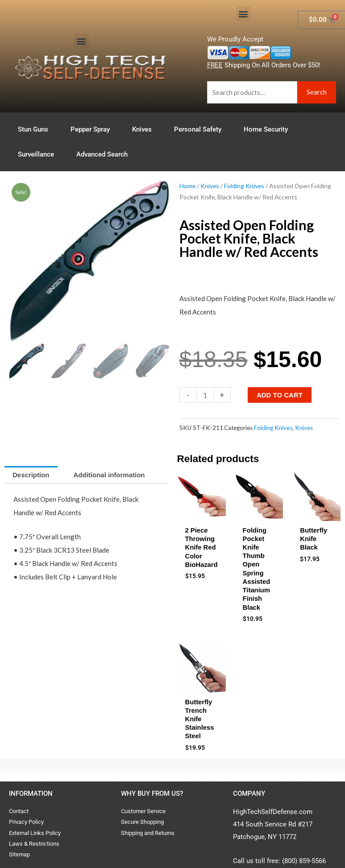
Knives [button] (144, 129)
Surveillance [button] (38, 154)
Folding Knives (244, 186)
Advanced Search (102, 154)
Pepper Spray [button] (92, 129)
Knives (210, 186)
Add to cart (280, 395)
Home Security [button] (268, 129)
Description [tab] (31, 475)
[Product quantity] (205, 395)
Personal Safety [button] (200, 129)
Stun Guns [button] (35, 129)
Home (187, 186)
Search (317, 92)
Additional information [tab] (109, 475)
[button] (81, 41)
